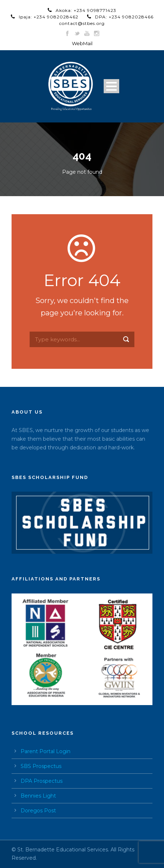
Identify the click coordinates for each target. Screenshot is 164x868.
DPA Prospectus (42, 781)
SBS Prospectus (41, 766)
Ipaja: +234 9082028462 (49, 17)
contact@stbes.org (82, 23)
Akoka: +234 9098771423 (86, 10)
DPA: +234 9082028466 (124, 17)
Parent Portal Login (46, 751)
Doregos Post (38, 811)
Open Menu (111, 86)
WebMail (82, 43)
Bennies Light (38, 796)
